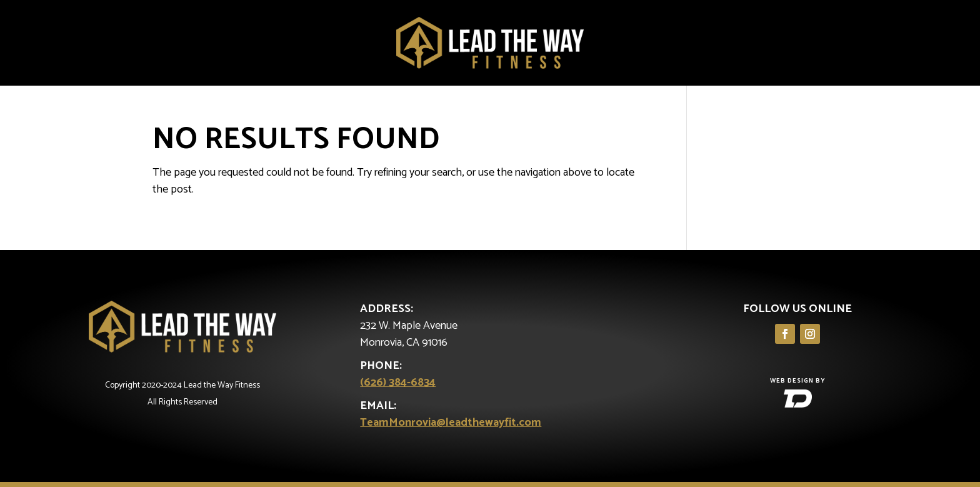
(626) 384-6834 (398, 383)
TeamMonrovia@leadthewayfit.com (451, 423)
